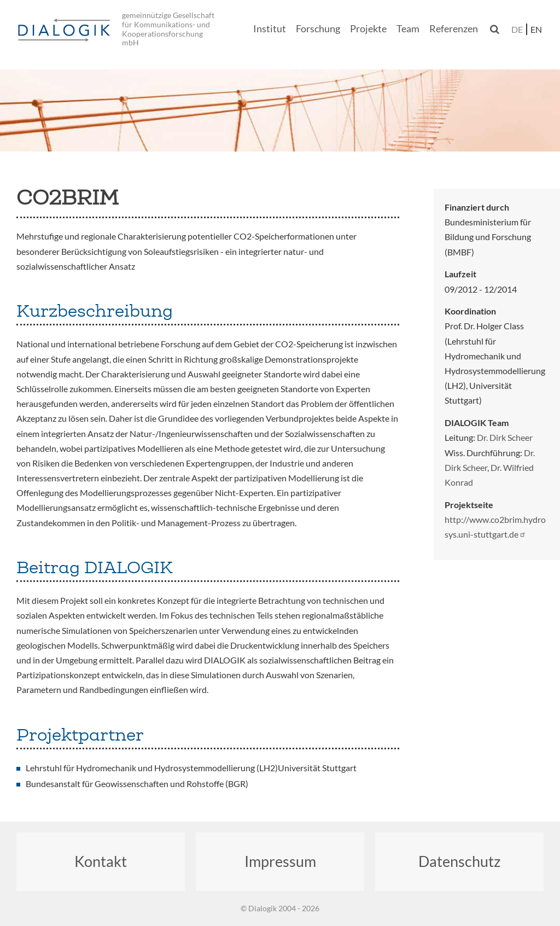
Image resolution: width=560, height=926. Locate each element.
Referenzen (454, 29)
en (536, 29)
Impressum (280, 861)
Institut (270, 29)
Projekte (368, 29)
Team (408, 29)
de (517, 29)
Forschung (318, 29)
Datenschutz (459, 861)
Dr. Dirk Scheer (505, 437)
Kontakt (101, 861)
